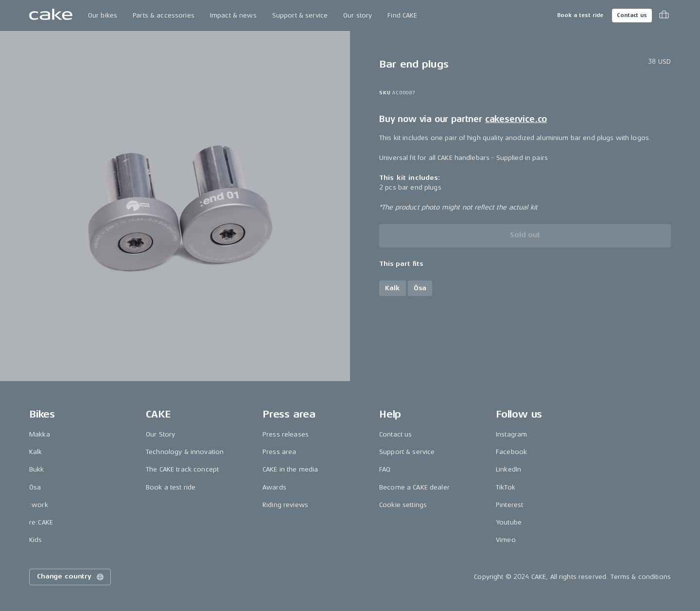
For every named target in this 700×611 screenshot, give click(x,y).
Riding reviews (285, 505)
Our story (358, 15)
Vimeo (506, 540)
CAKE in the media (290, 469)
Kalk (36, 452)
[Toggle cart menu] (664, 16)
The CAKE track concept (182, 469)
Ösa (35, 487)
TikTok (506, 487)
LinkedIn (508, 469)
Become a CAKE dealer (414, 487)
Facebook (511, 452)
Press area (279, 452)
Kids (36, 540)
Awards (274, 487)
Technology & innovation (185, 452)
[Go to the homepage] (51, 16)
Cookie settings (403, 505)
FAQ (385, 469)
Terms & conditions (641, 577)
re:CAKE (41, 522)
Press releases (286, 434)
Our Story (160, 434)
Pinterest (509, 505)
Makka (40, 434)
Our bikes (103, 15)
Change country (71, 577)
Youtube (509, 522)
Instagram (511, 434)
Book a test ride (580, 15)
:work (39, 505)
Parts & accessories (164, 15)
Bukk (37, 469)
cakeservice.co (516, 119)
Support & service (300, 15)
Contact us (632, 15)
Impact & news (233, 15)
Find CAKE (402, 15)
